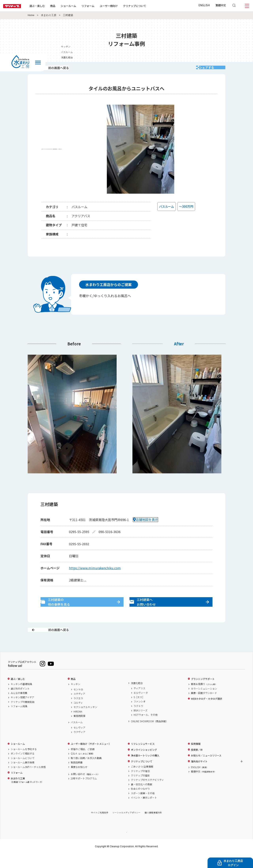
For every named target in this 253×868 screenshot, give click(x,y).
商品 (73, 693)
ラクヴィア (79, 746)
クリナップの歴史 (140, 789)
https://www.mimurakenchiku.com (95, 573)
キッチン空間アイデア (22, 711)
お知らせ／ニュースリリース (206, 769)
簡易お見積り (204, 698)
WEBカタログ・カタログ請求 (207, 713)
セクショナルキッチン (85, 721)
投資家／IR (197, 764)
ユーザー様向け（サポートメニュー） (91, 758)
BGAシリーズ (141, 724)
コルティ (78, 716)
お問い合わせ (85, 788)
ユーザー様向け (121, 6)
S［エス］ (139, 711)
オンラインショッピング (144, 764)
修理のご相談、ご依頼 (83, 763)
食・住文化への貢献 (142, 798)
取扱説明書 (77, 776)
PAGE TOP (126, 846)
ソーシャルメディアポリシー (126, 827)
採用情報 (196, 758)
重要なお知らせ (79, 781)
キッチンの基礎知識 (21, 698)
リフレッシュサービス (143, 758)
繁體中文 (221, 5)
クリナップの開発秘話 (23, 716)
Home (31, 15)
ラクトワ (138, 720)
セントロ (78, 703)
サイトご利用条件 (100, 827)
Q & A (83, 768)
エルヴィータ (141, 707)
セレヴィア (79, 741)
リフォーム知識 (19, 720)
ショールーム (81, 6)
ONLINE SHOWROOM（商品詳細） (149, 735)
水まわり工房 (49, 15)
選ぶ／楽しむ (18, 693)
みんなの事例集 (19, 707)
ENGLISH (204, 5)
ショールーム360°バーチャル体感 (28, 781)
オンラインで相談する (23, 768)
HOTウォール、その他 (146, 729)
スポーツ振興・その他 (143, 807)
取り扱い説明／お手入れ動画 (86, 772)
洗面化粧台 (137, 697)
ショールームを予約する (24, 763)
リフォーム (101, 6)
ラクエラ (78, 712)
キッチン (76, 698)
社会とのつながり (140, 803)
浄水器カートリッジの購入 (145, 769)
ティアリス (139, 702)
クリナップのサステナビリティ (147, 794)
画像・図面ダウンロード (204, 707)
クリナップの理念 (140, 785)
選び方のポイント (20, 702)
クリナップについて (147, 6)
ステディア (79, 708)
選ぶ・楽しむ (50, 6)
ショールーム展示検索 (23, 776)
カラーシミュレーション (204, 702)
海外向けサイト (199, 775)
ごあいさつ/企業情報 (142, 781)
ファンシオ (140, 715)
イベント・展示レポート (144, 811)
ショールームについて (23, 772)
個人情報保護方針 (153, 827)
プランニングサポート (203, 693)
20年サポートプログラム (84, 792)
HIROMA (78, 725)
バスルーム (77, 736)
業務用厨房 (79, 730)
